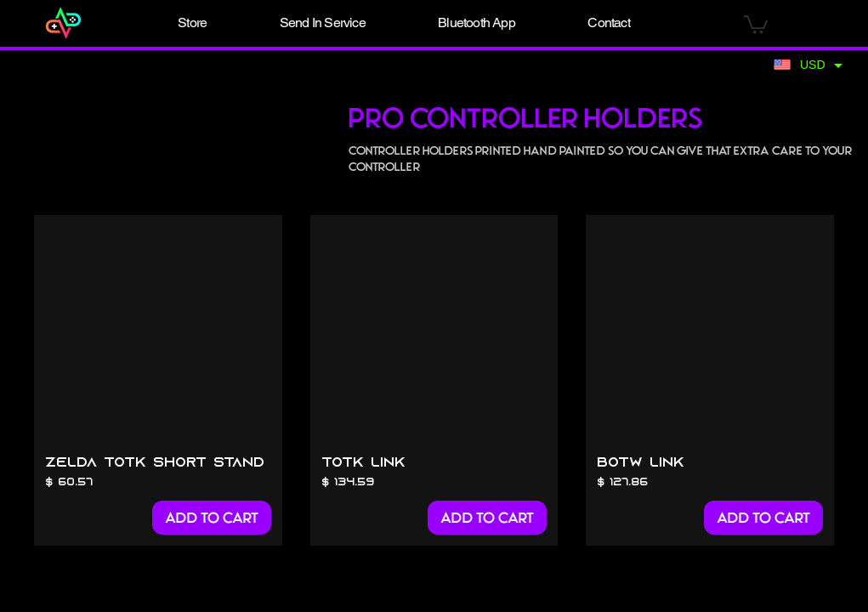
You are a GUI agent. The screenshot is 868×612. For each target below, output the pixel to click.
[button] (193, 23)
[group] (434, 380)
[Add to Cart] (212, 518)
